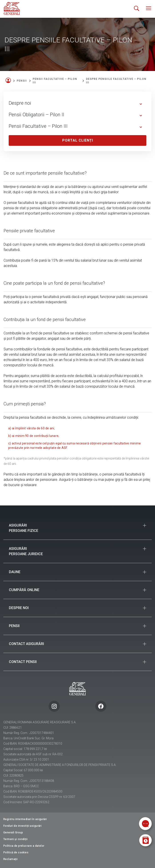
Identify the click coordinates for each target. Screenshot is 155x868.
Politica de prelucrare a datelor (24, 846)
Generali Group (13, 832)
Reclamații (10, 859)
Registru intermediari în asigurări (25, 819)
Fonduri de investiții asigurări (22, 826)
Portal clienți (78, 140)
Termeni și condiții (15, 839)
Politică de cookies (16, 852)
